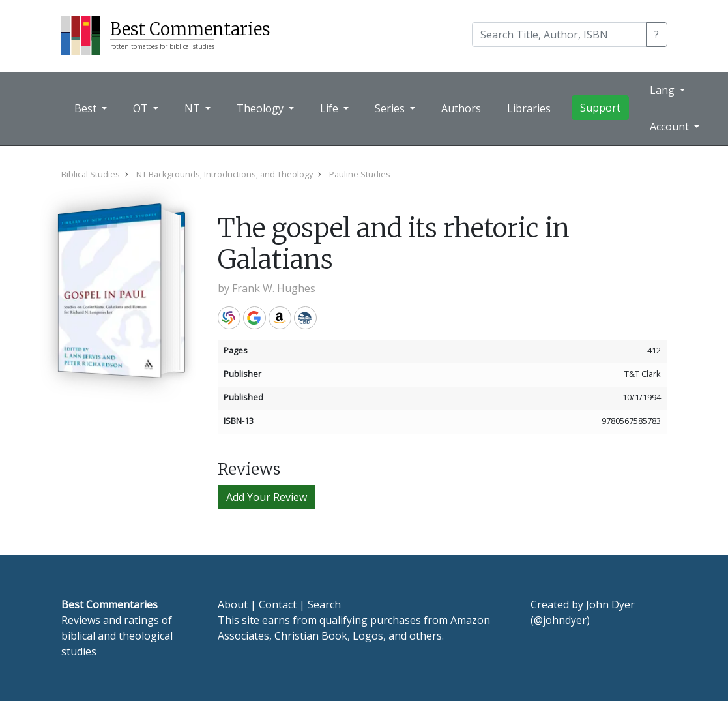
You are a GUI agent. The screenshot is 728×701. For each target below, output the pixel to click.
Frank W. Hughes (274, 288)
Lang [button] (663, 90)
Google (255, 318)
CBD (305, 318)
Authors (461, 108)
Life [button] (330, 108)
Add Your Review (267, 497)
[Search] (559, 35)
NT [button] (194, 108)
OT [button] (142, 108)
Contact (278, 604)
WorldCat (229, 318)
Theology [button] (261, 108)
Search (324, 604)
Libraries (529, 108)
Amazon (280, 318)
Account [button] (671, 127)
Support (600, 108)
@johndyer (560, 620)
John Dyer (610, 604)
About (233, 604)
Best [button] (87, 108)
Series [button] (391, 108)
